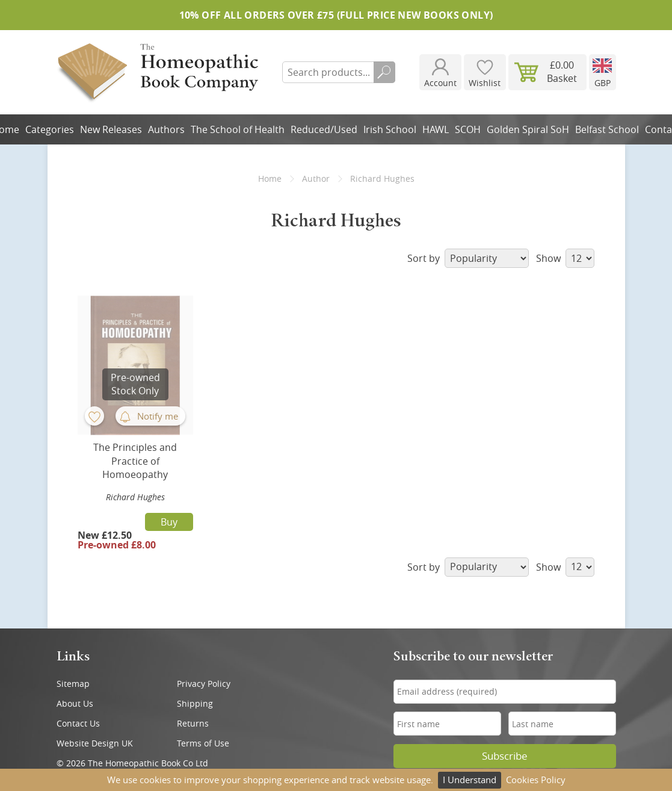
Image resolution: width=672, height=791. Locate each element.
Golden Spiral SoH (528, 129)
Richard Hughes (135, 497)
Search (384, 72)
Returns (193, 723)
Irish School (390, 129)
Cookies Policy (536, 780)
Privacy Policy (204, 684)
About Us (75, 703)
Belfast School (607, 129)
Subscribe (505, 756)
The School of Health (238, 129)
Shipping (195, 703)
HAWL (436, 129)
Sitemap (73, 684)
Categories (50, 129)
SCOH (468, 129)
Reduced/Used (324, 129)
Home (270, 178)
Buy (169, 522)
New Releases (111, 129)
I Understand (470, 780)
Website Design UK (95, 743)
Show (565, 258)
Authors (166, 129)
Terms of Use (203, 743)
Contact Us (78, 723)
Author (316, 178)
